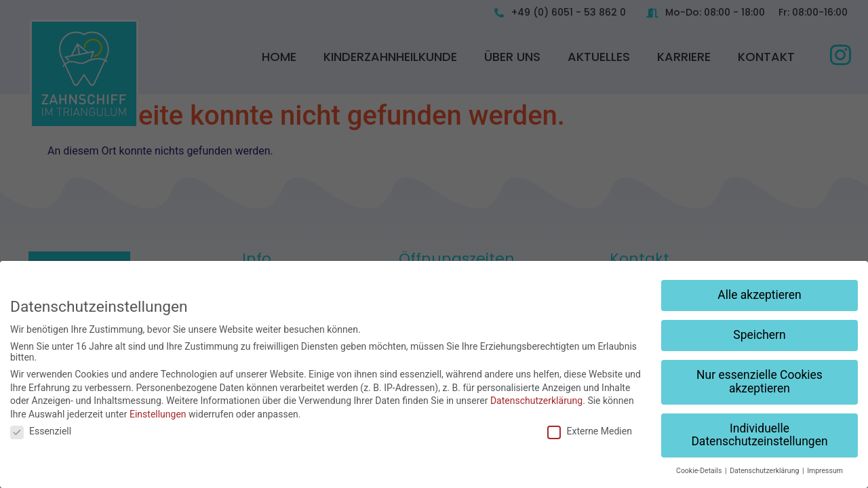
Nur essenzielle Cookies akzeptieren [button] (759, 382)
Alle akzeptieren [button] (759, 295)
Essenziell (41, 431)
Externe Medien (589, 431)
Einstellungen (158, 414)
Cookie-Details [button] (700, 471)
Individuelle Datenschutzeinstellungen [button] (759, 435)
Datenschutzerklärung (536, 401)
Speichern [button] (759, 335)
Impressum (825, 471)
